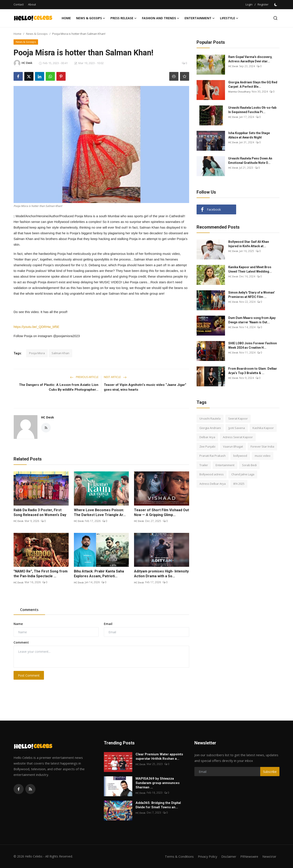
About (32, 4)
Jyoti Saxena (237, 428)
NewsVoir (269, 856)
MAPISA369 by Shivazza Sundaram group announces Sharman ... (158, 783)
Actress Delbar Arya (213, 484)
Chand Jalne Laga (243, 474)
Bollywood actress (212, 474)
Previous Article (84, 377)
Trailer (204, 465)
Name (18, 624)
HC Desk (48, 417)
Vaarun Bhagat (233, 446)
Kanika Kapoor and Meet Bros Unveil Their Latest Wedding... (250, 269)
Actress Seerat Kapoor (238, 437)
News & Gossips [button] (91, 18)
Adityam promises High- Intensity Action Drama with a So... (161, 574)
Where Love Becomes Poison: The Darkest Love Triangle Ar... (100, 512)
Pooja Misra (37, 353)
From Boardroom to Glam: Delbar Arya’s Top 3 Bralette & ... (253, 371)
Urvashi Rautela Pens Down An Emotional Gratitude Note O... (250, 161)
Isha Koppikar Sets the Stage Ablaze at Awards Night (249, 135)
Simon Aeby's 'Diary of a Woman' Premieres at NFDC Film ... (251, 295)
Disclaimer (226, 856)
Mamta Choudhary (240, 92)
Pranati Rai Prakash (213, 456)
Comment (21, 642)
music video (263, 456)
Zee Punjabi (207, 446)
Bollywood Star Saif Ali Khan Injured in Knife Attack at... (249, 244)
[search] (275, 18)
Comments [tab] (29, 610)
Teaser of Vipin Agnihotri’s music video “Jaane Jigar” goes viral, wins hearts (145, 387)
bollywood (240, 456)
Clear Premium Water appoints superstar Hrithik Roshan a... (159, 756)
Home (66, 18)
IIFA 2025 (239, 484)
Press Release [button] (124, 18)
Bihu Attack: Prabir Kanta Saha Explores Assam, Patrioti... (99, 574)
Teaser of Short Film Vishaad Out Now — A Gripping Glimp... (161, 512)
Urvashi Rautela (210, 418)
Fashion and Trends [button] (161, 18)
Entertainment (225, 465)
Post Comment (29, 675)
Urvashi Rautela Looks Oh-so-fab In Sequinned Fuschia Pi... (252, 110)
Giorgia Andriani (210, 428)
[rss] (30, 789)
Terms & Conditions (174, 856)
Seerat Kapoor (238, 418)
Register (263, 4)
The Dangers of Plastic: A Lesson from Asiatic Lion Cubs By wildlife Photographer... (59, 387)
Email (108, 624)
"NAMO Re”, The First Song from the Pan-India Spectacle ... (41, 574)
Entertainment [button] (200, 18)
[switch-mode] (276, 5)
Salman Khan (60, 353)
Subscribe (270, 772)
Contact (19, 4)
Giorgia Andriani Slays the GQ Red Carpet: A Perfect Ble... (253, 84)
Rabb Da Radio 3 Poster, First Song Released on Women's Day (40, 512)
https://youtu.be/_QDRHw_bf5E (36, 327)
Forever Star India (262, 446)
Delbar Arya (207, 437)
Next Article (115, 377)
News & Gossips (37, 34)
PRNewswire (248, 856)
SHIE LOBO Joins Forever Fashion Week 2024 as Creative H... (253, 345)
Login (249, 4)
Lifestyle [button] (229, 18)
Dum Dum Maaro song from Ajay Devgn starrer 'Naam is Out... (252, 320)
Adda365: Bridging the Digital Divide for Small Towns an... (158, 805)
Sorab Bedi (249, 465)
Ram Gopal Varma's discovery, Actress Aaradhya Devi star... (250, 59)
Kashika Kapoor (263, 428)
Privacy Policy (204, 856)
